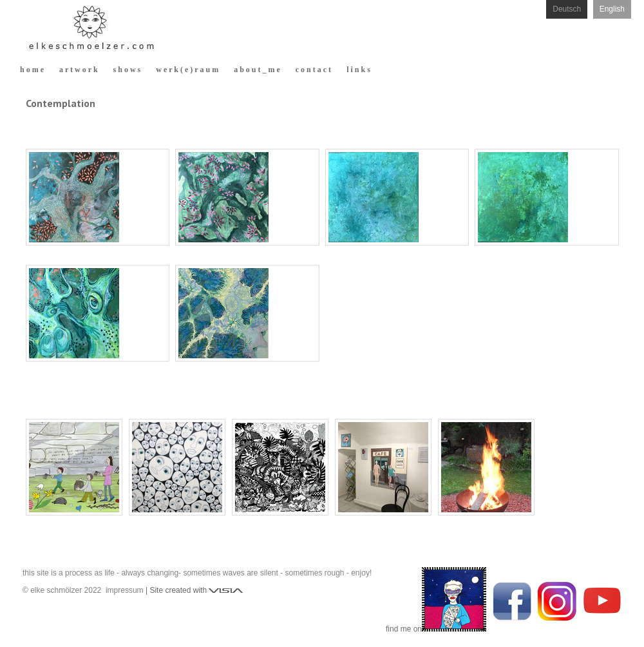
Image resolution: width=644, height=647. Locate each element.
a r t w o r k (79, 70)
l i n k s (358, 70)
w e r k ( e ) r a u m (187, 70)
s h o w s (127, 70)
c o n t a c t (313, 70)
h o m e (32, 70)
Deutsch (567, 9)
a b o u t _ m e (257, 70)
